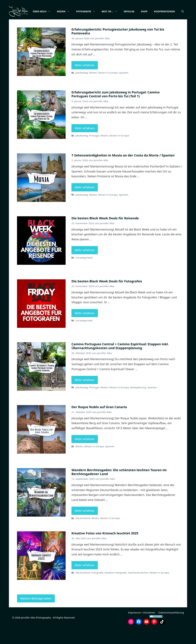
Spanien (124, 89)
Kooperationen (173, 11)
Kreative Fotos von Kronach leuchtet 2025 (105, 549)
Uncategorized (84, 274)
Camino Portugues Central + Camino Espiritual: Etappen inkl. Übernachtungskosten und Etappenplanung (120, 362)
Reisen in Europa (108, 89)
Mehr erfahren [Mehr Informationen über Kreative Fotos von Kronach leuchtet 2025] (85, 581)
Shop (153, 11)
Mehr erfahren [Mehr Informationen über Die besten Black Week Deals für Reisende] (85, 266)
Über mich (52, 11)
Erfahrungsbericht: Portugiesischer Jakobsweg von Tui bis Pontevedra (118, 47)
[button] (183, 27)
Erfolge (138, 11)
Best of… (120, 11)
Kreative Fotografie (116, 589)
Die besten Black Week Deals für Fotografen (107, 297)
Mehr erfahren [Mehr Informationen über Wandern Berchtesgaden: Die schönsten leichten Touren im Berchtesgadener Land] (85, 527)
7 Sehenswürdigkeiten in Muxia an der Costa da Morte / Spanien (123, 171)
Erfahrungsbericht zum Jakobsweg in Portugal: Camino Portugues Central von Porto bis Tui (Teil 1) (116, 110)
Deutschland (83, 534)
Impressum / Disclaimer (142, 629)
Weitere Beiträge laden (36, 615)
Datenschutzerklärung (171, 629)
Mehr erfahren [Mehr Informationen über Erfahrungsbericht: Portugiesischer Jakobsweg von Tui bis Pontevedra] (85, 81)
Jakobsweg (82, 89)
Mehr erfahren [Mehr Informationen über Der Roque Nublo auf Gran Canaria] (85, 455)
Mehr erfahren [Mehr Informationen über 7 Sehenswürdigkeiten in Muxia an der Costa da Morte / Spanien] (85, 203)
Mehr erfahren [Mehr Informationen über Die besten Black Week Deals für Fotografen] (85, 329)
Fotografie (96, 11)
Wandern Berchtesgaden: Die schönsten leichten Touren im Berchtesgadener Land (119, 488)
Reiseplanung (138, 403)
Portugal (94, 152)
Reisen (74, 11)
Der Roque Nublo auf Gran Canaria (99, 423)
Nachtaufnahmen (138, 589)
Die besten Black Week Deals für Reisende (105, 234)
